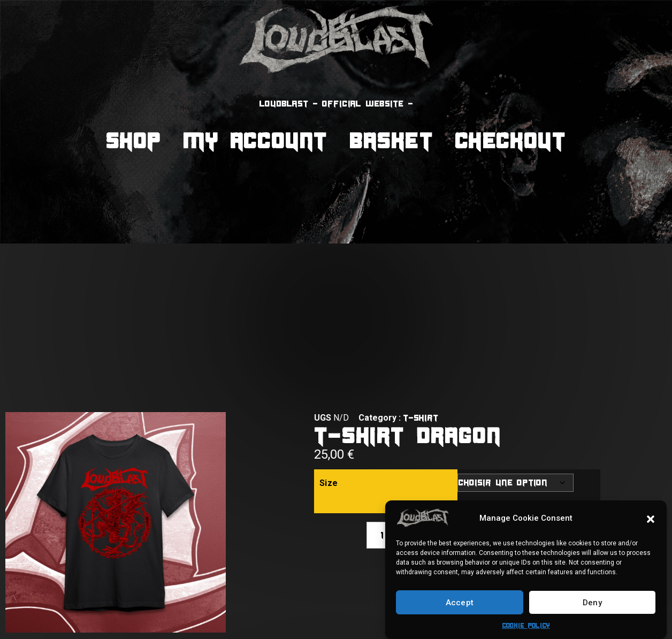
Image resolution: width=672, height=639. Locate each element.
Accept (460, 603)
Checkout (511, 140)
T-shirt (421, 418)
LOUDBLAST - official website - (336, 104)
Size (329, 483)
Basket (392, 140)
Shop (134, 140)
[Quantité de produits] (382, 535)
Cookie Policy (526, 625)
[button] (651, 518)
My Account (255, 140)
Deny (592, 603)
